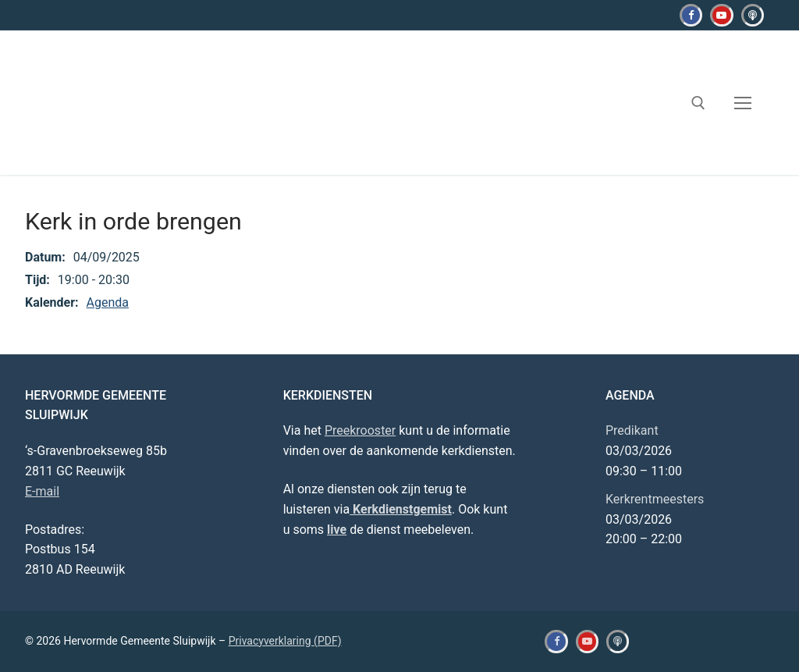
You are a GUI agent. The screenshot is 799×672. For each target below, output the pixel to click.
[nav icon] (743, 103)
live (337, 530)
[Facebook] (691, 15)
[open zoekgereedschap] (698, 103)
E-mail (42, 491)
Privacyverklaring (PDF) (285, 641)
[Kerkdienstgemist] (753, 15)
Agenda (108, 302)
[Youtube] (721, 15)
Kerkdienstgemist (401, 509)
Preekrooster (360, 430)
